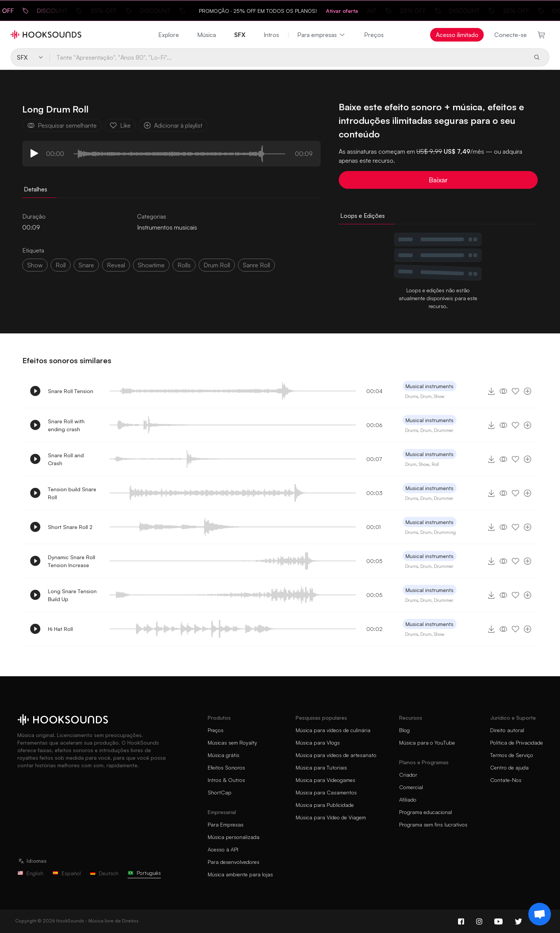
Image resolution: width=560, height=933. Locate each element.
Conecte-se (511, 35)
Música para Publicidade (325, 805)
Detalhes (35, 189)
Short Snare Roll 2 (70, 527)
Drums (412, 396)
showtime (151, 265)
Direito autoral (507, 730)
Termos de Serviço (512, 755)
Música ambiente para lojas (240, 874)
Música (207, 35)
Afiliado (408, 800)
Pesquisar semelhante (62, 125)
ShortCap (220, 792)
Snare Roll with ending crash (66, 425)
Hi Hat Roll (60, 629)
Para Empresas (226, 824)
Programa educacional (426, 812)
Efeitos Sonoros (226, 767)
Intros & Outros (226, 780)
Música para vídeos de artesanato (336, 755)
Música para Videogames (326, 780)
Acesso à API (223, 849)
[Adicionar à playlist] (528, 391)
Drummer (444, 430)
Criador (408, 775)
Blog (404, 730)
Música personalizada (234, 837)
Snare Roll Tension (71, 391)
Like (120, 125)
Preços (374, 35)
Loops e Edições (363, 216)
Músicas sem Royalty (232, 743)
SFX (240, 35)
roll (61, 265)
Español (67, 873)
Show (439, 396)
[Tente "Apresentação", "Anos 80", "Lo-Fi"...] (288, 57)
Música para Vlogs (318, 743)
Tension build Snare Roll (72, 493)
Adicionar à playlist (173, 125)
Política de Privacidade (517, 743)
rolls (184, 265)
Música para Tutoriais (321, 767)
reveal (116, 265)
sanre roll (256, 265)
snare (86, 265)
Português (144, 873)
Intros (271, 35)
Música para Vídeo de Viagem (331, 817)
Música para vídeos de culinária (333, 730)
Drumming (445, 532)
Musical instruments (430, 386)
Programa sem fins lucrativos (433, 824)
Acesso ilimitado (457, 35)
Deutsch (104, 873)
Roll (435, 464)
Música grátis (224, 755)
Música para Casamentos (326, 792)
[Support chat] (540, 914)
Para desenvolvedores (234, 862)
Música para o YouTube (427, 743)
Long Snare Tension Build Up (72, 595)
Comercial (411, 787)
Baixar (438, 180)
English (30, 873)
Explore (169, 35)
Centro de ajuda (509, 767)
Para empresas (322, 35)
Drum (426, 396)
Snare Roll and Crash (66, 459)
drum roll (217, 265)
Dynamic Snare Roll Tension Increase (72, 561)
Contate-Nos (506, 780)
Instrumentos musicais (167, 227)
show (35, 265)
